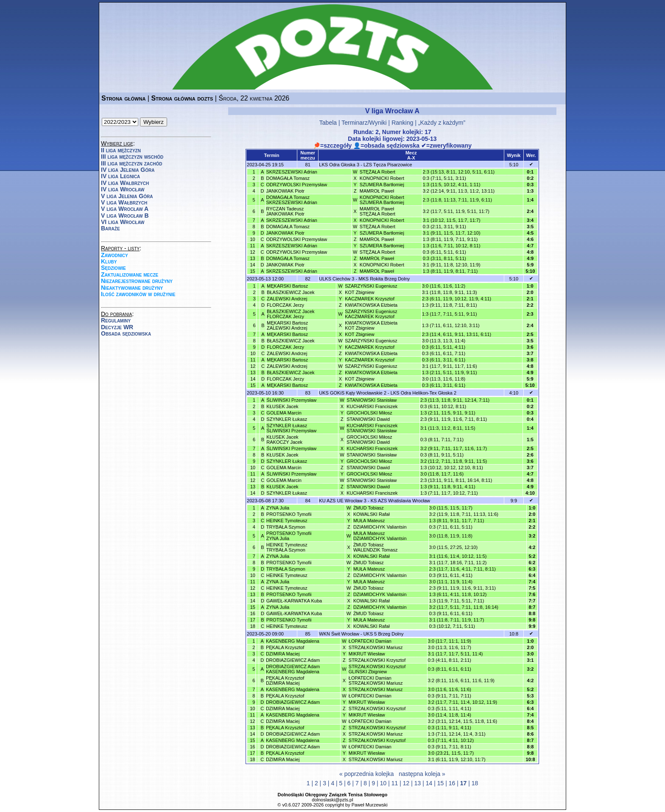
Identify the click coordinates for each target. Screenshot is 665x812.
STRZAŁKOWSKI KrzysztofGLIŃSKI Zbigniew (377, 669)
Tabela (328, 123)
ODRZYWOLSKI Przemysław (296, 185)
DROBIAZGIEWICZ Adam (293, 660)
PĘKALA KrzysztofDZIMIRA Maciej (285, 680)
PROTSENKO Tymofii (289, 514)
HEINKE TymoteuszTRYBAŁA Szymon (287, 547)
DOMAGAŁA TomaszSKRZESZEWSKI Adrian (291, 200)
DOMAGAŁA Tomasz (288, 178)
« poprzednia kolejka (366, 774)
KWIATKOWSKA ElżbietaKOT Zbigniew (371, 325)
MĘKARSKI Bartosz (287, 286)
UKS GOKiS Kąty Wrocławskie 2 (353, 393)
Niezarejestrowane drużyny (137, 281)
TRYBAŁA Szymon (286, 527)
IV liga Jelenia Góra (128, 170)
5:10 (514, 165)
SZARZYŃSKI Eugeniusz (371, 286)
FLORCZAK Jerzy (285, 305)
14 (429, 783)
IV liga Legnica (120, 176)
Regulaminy (116, 320)
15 (441, 783)
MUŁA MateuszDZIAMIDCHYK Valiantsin (380, 536)
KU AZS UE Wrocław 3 (343, 501)
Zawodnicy (115, 255)
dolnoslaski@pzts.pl (332, 800)
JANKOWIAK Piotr (285, 191)
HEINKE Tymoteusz (287, 521)
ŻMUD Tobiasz (369, 508)
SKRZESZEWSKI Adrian (291, 172)
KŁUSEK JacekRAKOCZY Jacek (284, 440)
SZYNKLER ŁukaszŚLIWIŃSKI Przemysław (291, 428)
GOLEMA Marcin (284, 413)
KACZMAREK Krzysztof (370, 299)
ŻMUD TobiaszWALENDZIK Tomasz (376, 547)
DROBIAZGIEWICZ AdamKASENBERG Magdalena (293, 669)
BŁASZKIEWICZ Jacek (291, 292)
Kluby (109, 261)
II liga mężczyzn (121, 150)
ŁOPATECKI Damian (370, 641)
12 (406, 783)
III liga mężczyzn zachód (131, 163)
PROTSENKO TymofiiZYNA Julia (289, 536)
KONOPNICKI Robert (382, 178)
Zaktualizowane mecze (130, 274)
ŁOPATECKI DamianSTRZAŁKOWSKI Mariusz (376, 680)
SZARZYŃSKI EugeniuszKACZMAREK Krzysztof (371, 314)
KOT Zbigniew (360, 292)
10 (383, 783)
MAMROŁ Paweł (377, 191)
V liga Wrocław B (125, 216)
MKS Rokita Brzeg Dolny (384, 279)
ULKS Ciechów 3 (337, 279)
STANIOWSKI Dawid (368, 419)
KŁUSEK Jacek (282, 406)
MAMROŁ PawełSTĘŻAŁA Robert (377, 211)
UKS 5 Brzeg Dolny (384, 634)
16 (452, 783)
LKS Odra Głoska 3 (339, 165)
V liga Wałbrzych (124, 202)
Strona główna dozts (182, 98)
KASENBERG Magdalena (293, 641)
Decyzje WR (117, 327)
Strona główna (123, 98)
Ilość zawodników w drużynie (138, 294)
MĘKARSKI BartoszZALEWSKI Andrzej (287, 325)
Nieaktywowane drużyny (132, 288)
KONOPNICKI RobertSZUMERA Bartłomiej (382, 200)
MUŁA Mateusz (369, 521)
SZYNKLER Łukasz (287, 419)
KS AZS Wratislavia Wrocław (400, 501)
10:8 (514, 634)
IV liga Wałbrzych (125, 183)
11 (395, 783)
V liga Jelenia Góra (127, 196)
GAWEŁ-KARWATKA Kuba (294, 601)
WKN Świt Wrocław (339, 634)
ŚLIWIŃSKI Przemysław (291, 400)
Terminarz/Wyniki (364, 123)
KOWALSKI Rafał (372, 514)
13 (418, 783)
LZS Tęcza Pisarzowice (388, 165)
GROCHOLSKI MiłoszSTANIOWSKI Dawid (369, 440)
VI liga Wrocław (123, 222)
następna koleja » (422, 774)
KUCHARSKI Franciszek (372, 406)
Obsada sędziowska (126, 333)
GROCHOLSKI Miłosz (369, 413)
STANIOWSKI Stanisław (372, 400)
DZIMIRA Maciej (283, 654)
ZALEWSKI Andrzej (287, 299)
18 (475, 783)
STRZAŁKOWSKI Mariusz (376, 647)
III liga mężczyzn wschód (132, 157)
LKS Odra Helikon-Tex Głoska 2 (423, 393)
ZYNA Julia (278, 508)
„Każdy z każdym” (442, 123)
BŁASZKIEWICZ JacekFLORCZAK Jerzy (291, 314)
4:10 (514, 393)
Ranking (402, 123)
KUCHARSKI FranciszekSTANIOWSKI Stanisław (372, 428)
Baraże (110, 228)
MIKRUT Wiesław (367, 654)
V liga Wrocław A (125, 209)
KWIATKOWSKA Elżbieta (371, 305)
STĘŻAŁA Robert (377, 172)
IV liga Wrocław (123, 189)
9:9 (514, 501)
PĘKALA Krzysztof (285, 647)
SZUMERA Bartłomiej (382, 185)
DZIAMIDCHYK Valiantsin (380, 527)
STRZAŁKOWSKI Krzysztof (377, 660)
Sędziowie (113, 268)
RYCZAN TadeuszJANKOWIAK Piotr (285, 211)
